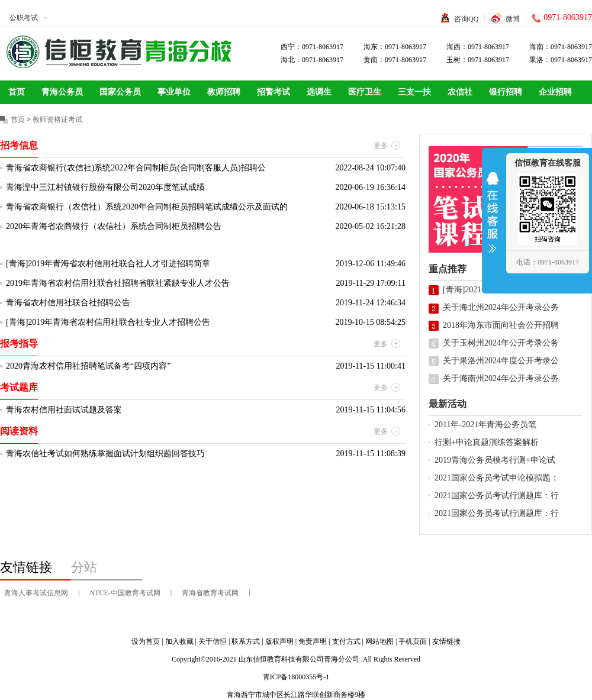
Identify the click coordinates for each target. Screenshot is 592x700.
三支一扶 (414, 92)
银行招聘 (506, 92)
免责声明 (313, 641)
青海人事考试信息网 (36, 593)
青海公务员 (62, 92)
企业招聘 (555, 92)
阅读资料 (19, 431)
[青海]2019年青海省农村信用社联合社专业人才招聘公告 (108, 322)
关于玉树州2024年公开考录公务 (501, 343)
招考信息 (19, 145)
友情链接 (446, 641)
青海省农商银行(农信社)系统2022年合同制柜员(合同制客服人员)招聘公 (136, 168)
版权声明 (279, 641)
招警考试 (274, 92)
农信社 (460, 92)
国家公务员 (120, 92)
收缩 (493, 220)
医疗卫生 (365, 92)
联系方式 (246, 641)
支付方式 (346, 641)
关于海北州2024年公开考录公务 (501, 307)
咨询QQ (466, 19)
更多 (381, 146)
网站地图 (379, 641)
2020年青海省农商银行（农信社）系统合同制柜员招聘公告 (114, 226)
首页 (17, 92)
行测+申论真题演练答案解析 (487, 442)
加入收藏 (179, 641)
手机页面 (413, 641)
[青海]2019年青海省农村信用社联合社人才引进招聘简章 (108, 264)
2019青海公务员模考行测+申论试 (495, 460)
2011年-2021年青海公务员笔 (485, 425)
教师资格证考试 (57, 120)
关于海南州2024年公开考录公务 (501, 378)
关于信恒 (213, 641)
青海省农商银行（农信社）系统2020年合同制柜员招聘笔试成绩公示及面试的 (147, 207)
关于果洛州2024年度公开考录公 (501, 361)
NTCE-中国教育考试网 (125, 593)
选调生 (319, 92)
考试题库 (19, 387)
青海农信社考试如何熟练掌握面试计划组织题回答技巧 (105, 454)
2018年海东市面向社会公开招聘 (501, 325)
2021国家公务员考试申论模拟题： (497, 478)
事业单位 (174, 92)
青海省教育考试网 (210, 593)
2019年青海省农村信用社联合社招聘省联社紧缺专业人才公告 (118, 283)
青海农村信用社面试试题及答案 (64, 410)
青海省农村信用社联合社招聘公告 (68, 303)
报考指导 (19, 343)
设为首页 (146, 641)
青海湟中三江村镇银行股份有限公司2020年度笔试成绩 (105, 187)
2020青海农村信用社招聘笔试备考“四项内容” (88, 366)
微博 (513, 19)
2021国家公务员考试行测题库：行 (497, 496)
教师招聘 (224, 92)
